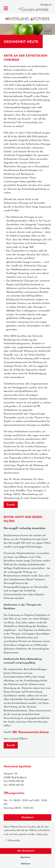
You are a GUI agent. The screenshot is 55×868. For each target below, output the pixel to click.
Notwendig (13, 840)
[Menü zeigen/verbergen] (6, 8)
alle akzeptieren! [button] (26, 851)
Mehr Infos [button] (42, 834)
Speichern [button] (26, 857)
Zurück (11, 505)
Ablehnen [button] (26, 864)
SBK (15, 732)
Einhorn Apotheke (36, 9)
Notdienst (46, 5)
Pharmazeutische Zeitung (33, 732)
